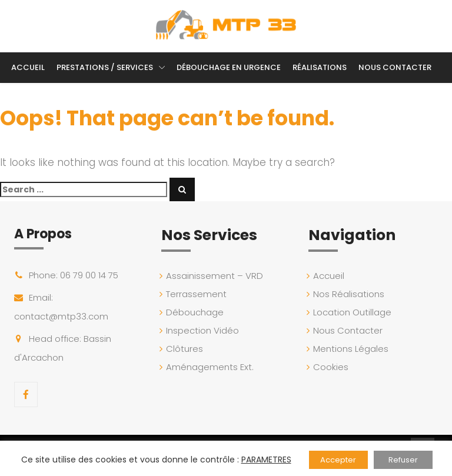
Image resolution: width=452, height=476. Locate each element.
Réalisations (320, 67)
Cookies (333, 367)
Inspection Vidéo (205, 330)
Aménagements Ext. (212, 367)
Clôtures (187, 349)
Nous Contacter (395, 67)
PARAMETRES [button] (266, 460)
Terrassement (199, 294)
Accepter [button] (338, 460)
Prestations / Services (105, 67)
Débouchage (197, 312)
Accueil (28, 67)
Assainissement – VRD (217, 276)
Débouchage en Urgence (229, 67)
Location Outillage (355, 312)
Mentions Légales (353, 349)
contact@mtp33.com (61, 316)
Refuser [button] (403, 460)
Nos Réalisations (351, 294)
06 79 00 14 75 (89, 275)
